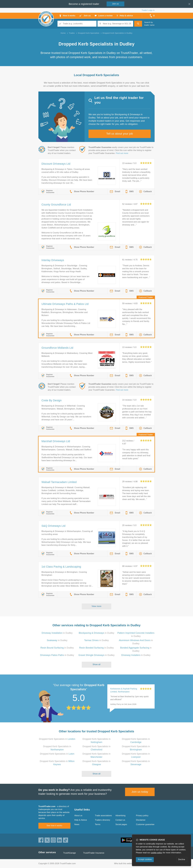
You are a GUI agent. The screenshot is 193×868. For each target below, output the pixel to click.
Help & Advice (81, 820)
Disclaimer (141, 820)
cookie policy (157, 853)
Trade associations (103, 816)
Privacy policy (142, 816)
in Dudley (57, 633)
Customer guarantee (145, 824)
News (77, 824)
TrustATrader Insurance (94, 853)
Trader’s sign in (148, 10)
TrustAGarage (70, 853)
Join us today (140, 792)
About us (78, 816)
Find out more (122, 153)
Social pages (121, 824)
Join (115, 4)
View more (97, 606)
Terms (98, 824)
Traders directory (103, 820)
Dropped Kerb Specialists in (57, 739)
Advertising (120, 816)
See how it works (54, 826)
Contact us (120, 820)
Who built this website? (124, 863)
